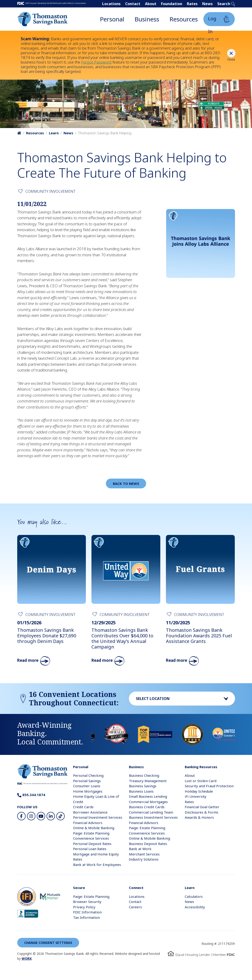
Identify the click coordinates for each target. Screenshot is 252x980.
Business (147, 19)
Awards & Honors (199, 817)
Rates (192, 4)
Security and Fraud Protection (209, 786)
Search (226, 4)
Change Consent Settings (48, 943)
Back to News (126, 483)
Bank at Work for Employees (97, 865)
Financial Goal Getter (202, 807)
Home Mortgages (88, 791)
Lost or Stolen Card (201, 781)
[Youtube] (41, 816)
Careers (135, 907)
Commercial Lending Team (151, 812)
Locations (111, 4)
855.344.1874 (31, 795)
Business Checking (144, 775)
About (151, 4)
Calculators (194, 896)
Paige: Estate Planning (91, 833)
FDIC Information (87, 912)
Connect (136, 888)
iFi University (196, 796)
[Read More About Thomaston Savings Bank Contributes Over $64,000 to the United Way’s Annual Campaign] (126, 600)
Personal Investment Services (98, 817)
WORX (27, 958)
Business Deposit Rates (148, 844)
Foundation (172, 4)
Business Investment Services (153, 817)
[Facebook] (21, 816)
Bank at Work (140, 849)
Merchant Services (144, 854)
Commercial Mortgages (148, 802)
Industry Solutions (144, 859)
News (207, 4)
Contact (133, 4)
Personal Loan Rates (90, 849)
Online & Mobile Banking (94, 828)
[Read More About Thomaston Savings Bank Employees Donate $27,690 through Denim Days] (52, 600)
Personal (112, 19)
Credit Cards (83, 807)
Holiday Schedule (199, 791)
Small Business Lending (148, 796)
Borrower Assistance (90, 812)
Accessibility (195, 907)
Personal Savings (87, 781)
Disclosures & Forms (202, 812)
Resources (184, 19)
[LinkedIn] (51, 816)
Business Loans (141, 791)
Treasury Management (148, 781)
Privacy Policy (84, 907)
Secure (79, 888)
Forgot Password (96, 62)
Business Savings (143, 786)
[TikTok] (60, 816)
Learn (54, 133)
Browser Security (87, 902)
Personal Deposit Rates (92, 844)
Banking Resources (201, 767)
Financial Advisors (88, 823)
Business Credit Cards (147, 807)
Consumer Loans (87, 786)
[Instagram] (31, 816)
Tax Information (86, 917)
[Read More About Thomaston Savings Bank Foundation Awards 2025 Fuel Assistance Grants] (200, 600)
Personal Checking (88, 775)
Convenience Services (91, 838)
